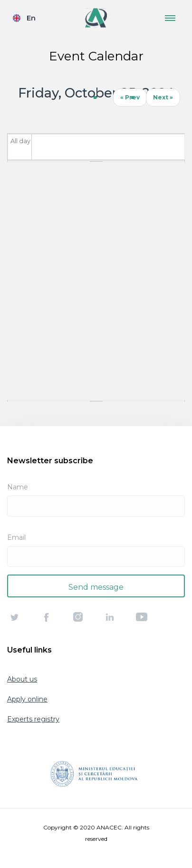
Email (16, 537)
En (31, 18)
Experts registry (33, 719)
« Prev (130, 97)
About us (22, 679)
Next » (163, 97)
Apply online (27, 699)
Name (18, 487)
